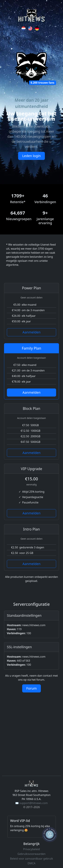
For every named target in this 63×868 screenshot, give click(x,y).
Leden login (32, 156)
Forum (32, 688)
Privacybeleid (32, 849)
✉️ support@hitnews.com (32, 803)
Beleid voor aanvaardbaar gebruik (32, 859)
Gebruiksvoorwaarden (32, 854)
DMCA (32, 863)
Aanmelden (32, 332)
